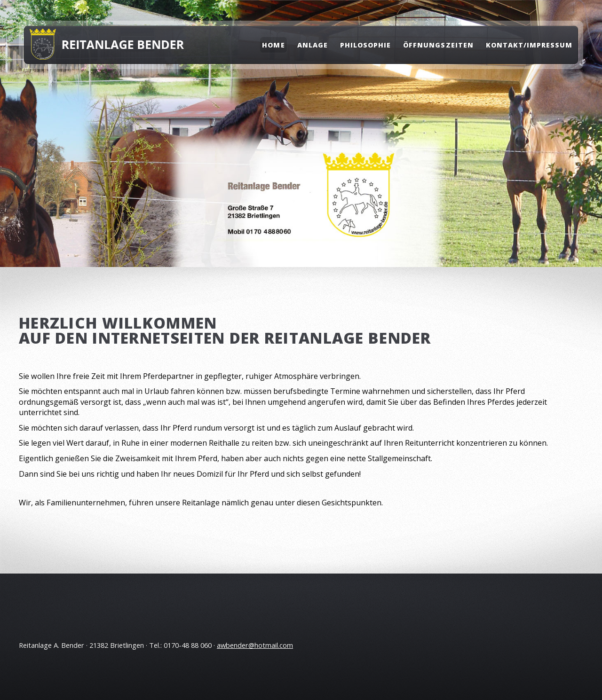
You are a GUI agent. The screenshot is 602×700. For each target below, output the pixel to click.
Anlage (313, 45)
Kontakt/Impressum (529, 45)
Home (273, 45)
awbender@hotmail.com (255, 645)
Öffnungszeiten (438, 45)
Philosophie (366, 45)
